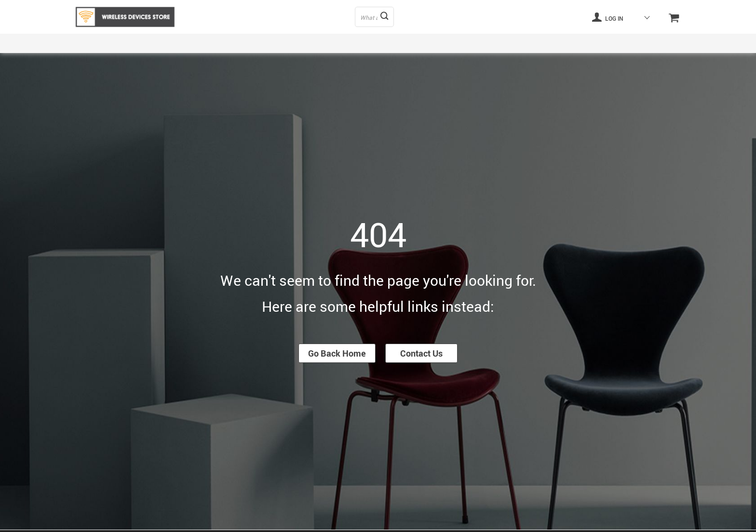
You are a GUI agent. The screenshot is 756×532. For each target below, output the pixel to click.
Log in (607, 17)
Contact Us (421, 353)
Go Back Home (337, 353)
